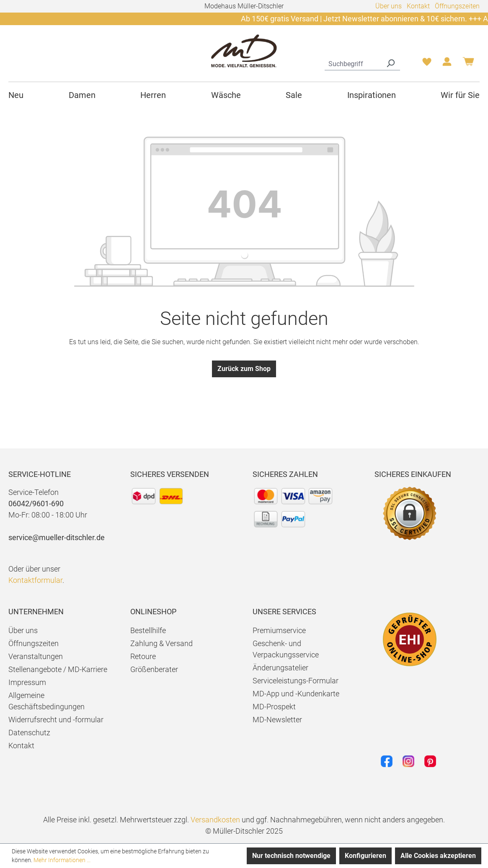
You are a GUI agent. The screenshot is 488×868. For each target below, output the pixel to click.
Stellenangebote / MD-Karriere (58, 669)
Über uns (389, 6)
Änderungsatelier (280, 668)
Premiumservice (279, 630)
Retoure (143, 656)
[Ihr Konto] (447, 64)
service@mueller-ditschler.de (57, 537)
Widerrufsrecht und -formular (56, 720)
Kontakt (418, 6)
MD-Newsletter (277, 720)
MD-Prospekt (274, 707)
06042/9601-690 (36, 504)
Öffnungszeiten (457, 6)
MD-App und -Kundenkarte (296, 694)
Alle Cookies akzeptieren (438, 856)
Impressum (27, 682)
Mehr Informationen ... (62, 860)
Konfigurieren (365, 856)
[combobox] (353, 63)
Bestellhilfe (148, 630)
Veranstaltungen (36, 656)
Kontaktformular (35, 580)
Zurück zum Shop (244, 369)
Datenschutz (29, 733)
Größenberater (154, 669)
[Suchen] (390, 63)
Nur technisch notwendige (291, 856)
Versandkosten (215, 820)
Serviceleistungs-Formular (296, 681)
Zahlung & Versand (161, 643)
